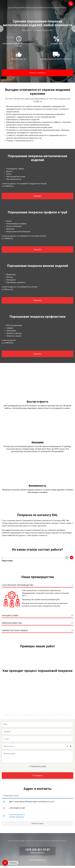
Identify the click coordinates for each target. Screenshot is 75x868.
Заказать (37, 196)
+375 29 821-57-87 (17, 808)
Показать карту (38, 824)
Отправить (37, 776)
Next (72, 558)
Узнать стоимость (38, 73)
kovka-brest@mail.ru (17, 815)
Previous (67, 558)
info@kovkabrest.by (17, 817)
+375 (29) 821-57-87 (37, 850)
